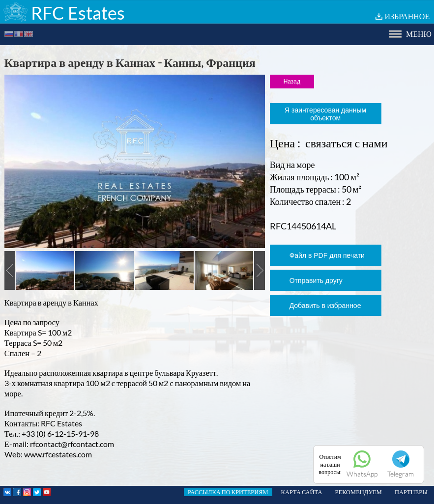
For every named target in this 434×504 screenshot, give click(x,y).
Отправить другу (316, 280)
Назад (292, 82)
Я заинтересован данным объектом (325, 114)
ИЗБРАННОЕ (407, 16)
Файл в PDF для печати (327, 255)
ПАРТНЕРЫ (411, 492)
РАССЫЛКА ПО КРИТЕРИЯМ (228, 492)
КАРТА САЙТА (302, 492)
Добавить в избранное (325, 306)
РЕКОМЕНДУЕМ (359, 492)
